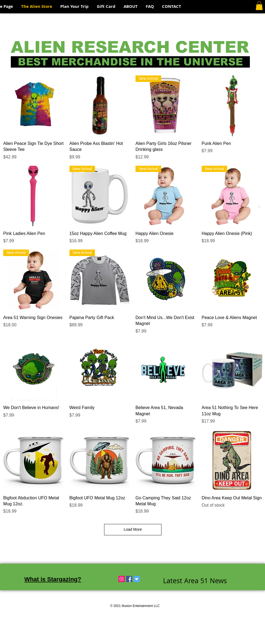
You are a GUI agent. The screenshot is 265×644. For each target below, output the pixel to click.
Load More (133, 529)
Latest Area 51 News (195, 581)
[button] (259, 6)
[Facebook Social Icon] (129, 579)
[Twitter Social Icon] (137, 579)
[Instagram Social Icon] (122, 579)
